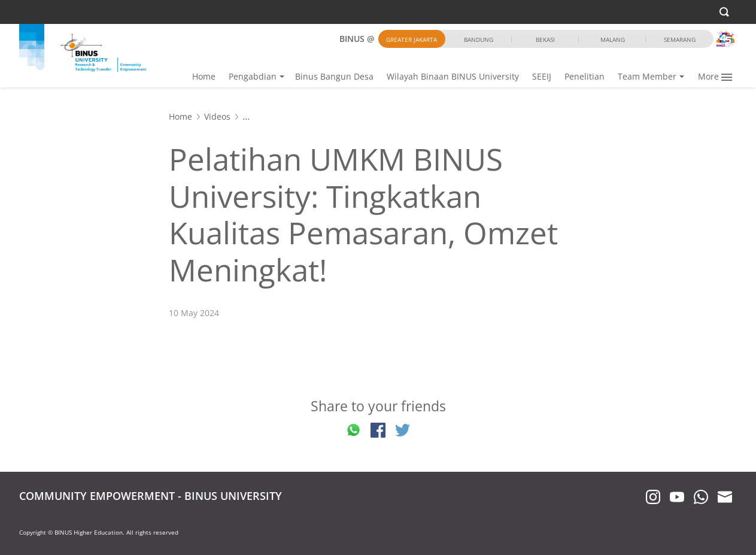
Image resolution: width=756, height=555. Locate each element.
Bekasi (545, 40)
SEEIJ (542, 76)
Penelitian (585, 76)
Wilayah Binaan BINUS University (453, 76)
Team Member (647, 76)
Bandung (479, 40)
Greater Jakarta (412, 40)
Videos (217, 116)
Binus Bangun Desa (334, 76)
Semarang (680, 40)
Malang (613, 40)
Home (204, 76)
